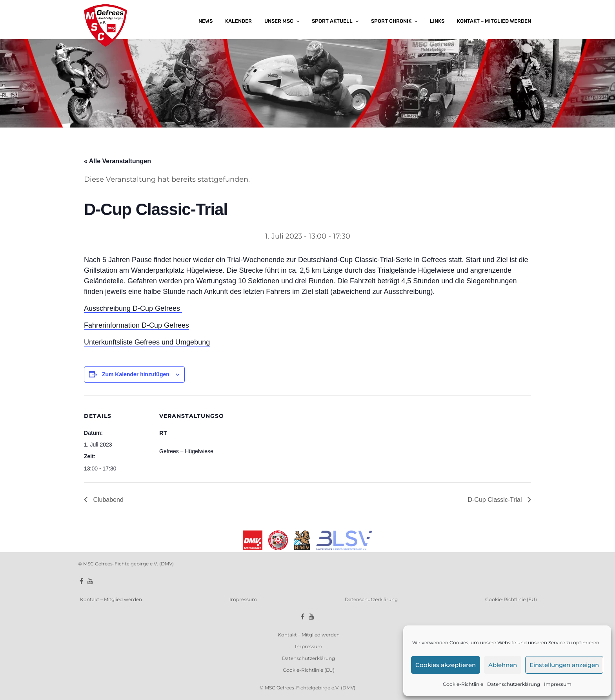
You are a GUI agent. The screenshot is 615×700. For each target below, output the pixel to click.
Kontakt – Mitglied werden (494, 21)
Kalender (238, 21)
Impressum (558, 684)
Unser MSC (279, 21)
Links (437, 21)
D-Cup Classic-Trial (496, 500)
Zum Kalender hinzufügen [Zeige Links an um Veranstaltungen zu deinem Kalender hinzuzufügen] (136, 374)
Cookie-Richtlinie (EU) (511, 599)
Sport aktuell (332, 21)
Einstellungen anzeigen (564, 665)
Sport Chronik (391, 21)
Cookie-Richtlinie (463, 684)
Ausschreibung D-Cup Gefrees (133, 308)
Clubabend (107, 500)
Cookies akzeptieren (446, 665)
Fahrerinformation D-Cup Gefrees (136, 325)
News (206, 21)
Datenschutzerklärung (514, 684)
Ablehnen (503, 665)
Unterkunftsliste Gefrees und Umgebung (147, 342)
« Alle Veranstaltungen (117, 161)
